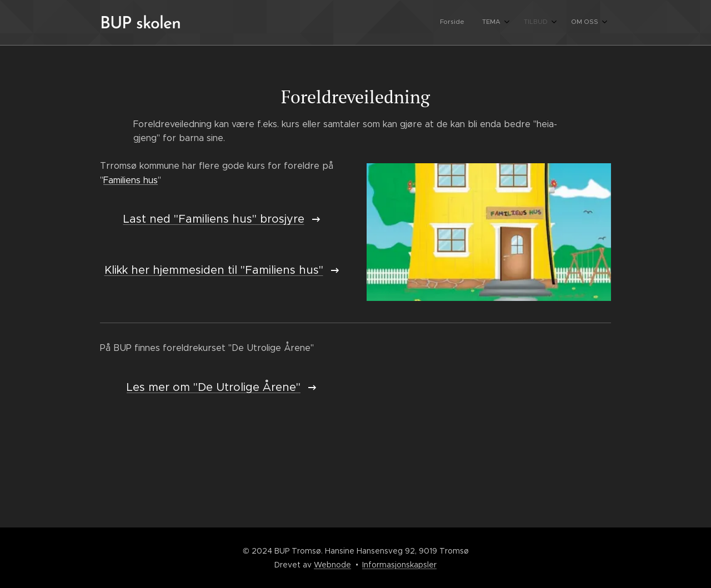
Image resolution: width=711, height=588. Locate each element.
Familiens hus (131, 180)
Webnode (332, 565)
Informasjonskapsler (399, 565)
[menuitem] (537, 23)
